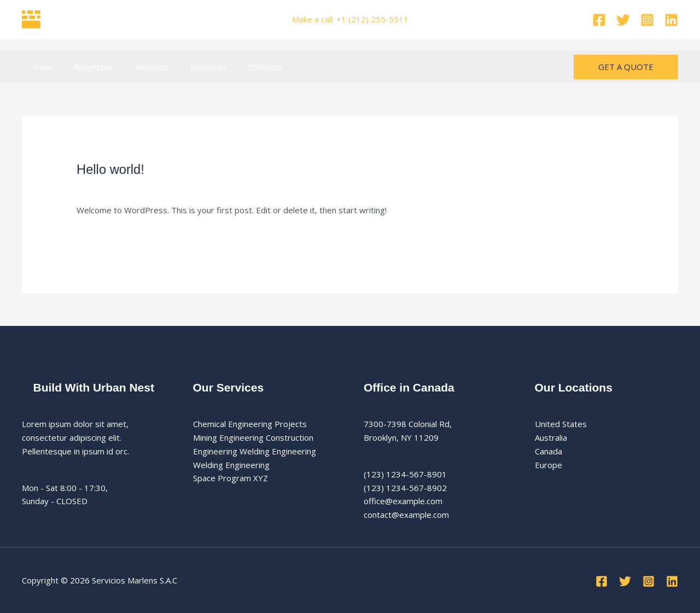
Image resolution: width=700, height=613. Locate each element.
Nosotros (189, 67)
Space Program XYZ (231, 478)
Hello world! (114, 169)
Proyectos (85, 67)
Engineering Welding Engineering (255, 451)
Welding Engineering (231, 465)
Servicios (138, 67)
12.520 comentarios (114, 187)
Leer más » (98, 235)
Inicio (40, 67)
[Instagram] (647, 20)
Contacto (241, 67)
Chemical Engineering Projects (250, 424)
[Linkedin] (671, 20)
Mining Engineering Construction (253, 437)
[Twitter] (623, 20)
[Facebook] (599, 20)
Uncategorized (188, 187)
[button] (626, 67)
